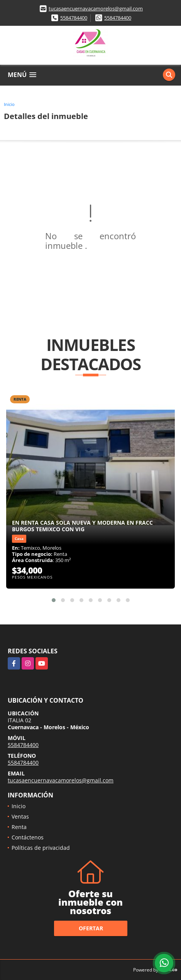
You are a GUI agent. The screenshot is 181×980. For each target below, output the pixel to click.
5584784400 (74, 18)
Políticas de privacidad (41, 848)
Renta (19, 827)
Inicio (9, 104)
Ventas (20, 816)
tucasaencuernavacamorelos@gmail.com (96, 8)
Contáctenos (28, 837)
